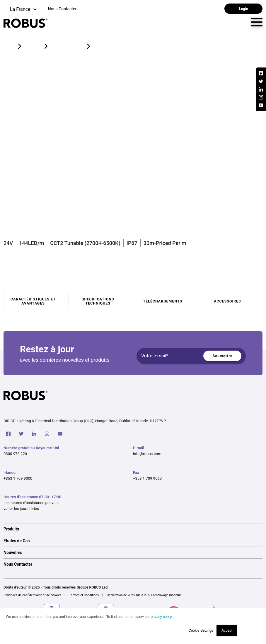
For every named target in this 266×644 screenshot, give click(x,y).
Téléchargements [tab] (163, 301)
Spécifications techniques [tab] (98, 301)
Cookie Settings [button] (201, 631)
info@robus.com (147, 454)
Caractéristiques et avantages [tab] (33, 301)
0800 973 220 (15, 454)
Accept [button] (227, 631)
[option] (133, 529)
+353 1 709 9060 (147, 478)
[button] (21, 10)
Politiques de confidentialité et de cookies (33, 595)
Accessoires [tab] (227, 301)
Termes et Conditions (84, 595)
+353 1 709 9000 (18, 478)
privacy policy (161, 617)
